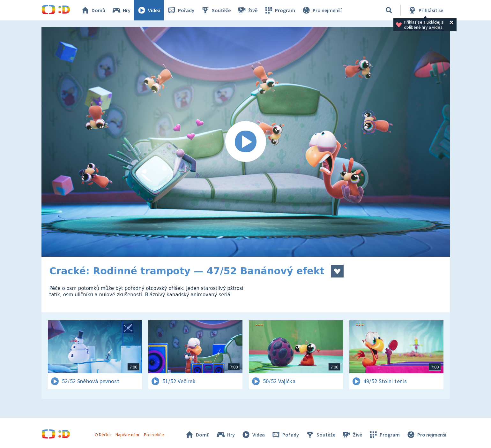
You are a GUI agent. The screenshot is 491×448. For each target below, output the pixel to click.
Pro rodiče (154, 435)
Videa (149, 10)
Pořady (181, 10)
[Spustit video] (246, 142)
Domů (93, 10)
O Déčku (103, 435)
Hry (121, 10)
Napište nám (127, 435)
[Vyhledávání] (389, 10)
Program (279, 10)
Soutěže (216, 10)
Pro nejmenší (322, 10)
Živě (247, 10)
